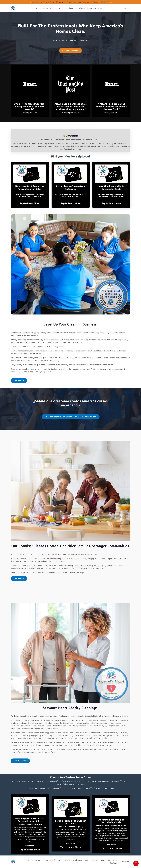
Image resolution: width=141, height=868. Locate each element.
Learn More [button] (19, 381)
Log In (127, 8)
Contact (58, 8)
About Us (36, 861)
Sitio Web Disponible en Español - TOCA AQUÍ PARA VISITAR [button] (71, 417)
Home (39, 8)
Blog (86, 861)
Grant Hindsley (67, 40)
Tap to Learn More (30, 203)
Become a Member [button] (70, 50)
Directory (95, 861)
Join (51, 8)
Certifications (56, 861)
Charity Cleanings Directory (91, 8)
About (45, 8)
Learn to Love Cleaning (73, 861)
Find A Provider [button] (20, 761)
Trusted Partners (70, 8)
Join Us (45, 861)
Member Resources (109, 861)
